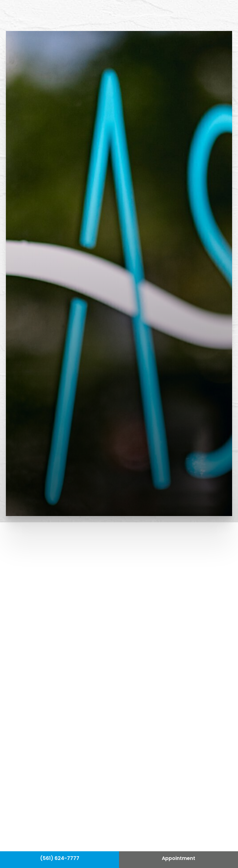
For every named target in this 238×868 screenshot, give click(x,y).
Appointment (178, 859)
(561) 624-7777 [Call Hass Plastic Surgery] (60, 859)
